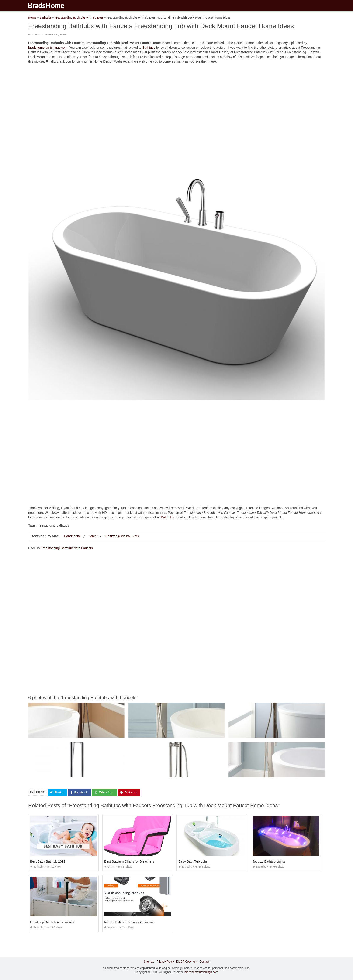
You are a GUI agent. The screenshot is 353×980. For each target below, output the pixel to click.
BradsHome (49, 5)
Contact (204, 962)
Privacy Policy (165, 962)
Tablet (93, 536)
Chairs (109, 867)
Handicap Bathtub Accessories (52, 922)
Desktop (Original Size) (122, 536)
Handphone (72, 536)
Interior (110, 927)
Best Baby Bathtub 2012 (48, 861)
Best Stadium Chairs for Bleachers (129, 861)
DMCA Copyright (187, 962)
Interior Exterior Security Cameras (129, 922)
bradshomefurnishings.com (48, 48)
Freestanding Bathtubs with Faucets (67, 548)
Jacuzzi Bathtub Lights (269, 861)
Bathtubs (34, 35)
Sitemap (149, 962)
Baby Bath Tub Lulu (193, 861)
